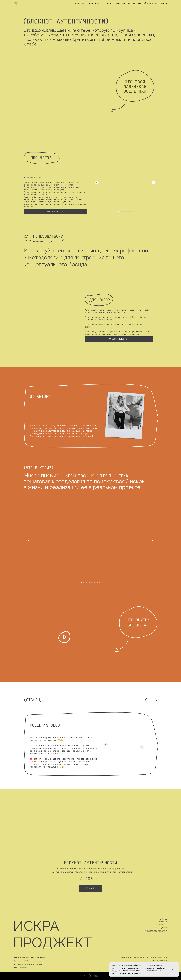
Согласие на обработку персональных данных (31, 961)
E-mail (163, 919)
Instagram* (161, 928)
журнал (163, 3)
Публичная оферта (21, 967)
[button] (64, 637)
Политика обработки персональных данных (30, 958)
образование (95, 3)
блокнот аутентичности (118, 3)
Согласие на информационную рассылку (28, 964)
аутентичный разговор (145, 3)
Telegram (162, 922)
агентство (80, 3)
